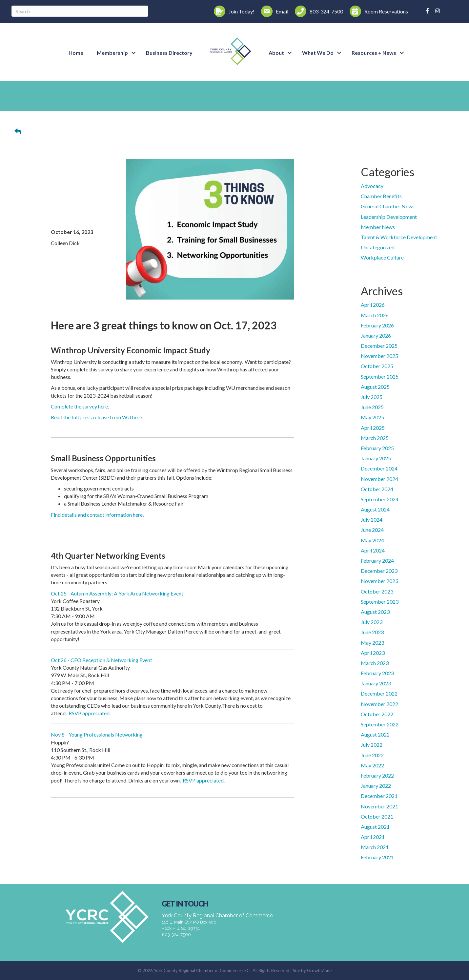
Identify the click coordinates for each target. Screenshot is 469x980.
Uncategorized (378, 247)
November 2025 (379, 356)
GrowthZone (319, 970)
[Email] (273, 11)
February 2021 (377, 857)
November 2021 (379, 806)
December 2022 (379, 693)
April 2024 (373, 550)
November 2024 (379, 479)
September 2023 (380, 602)
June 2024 (372, 530)
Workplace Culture (382, 257)
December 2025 (379, 346)
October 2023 (377, 591)
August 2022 (375, 734)
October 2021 (377, 816)
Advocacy (372, 186)
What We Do (318, 53)
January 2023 (376, 683)
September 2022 (380, 724)
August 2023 (375, 612)
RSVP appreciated (89, 713)
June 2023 (372, 632)
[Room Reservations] (377, 11)
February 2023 (377, 673)
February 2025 (377, 448)
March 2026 (375, 315)
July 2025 (372, 397)
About (276, 53)
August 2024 (375, 509)
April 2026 (373, 305)
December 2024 (379, 468)
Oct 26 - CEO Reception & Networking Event (102, 660)
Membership (112, 53)
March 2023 (375, 663)
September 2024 (380, 499)
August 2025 (375, 387)
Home (76, 53)
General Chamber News (388, 206)
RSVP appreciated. (204, 780)
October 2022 (377, 714)
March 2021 (375, 847)
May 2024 (372, 540)
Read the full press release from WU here (96, 417)
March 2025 (375, 438)
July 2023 (372, 622)
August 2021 (375, 827)
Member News (378, 227)
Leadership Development (389, 217)
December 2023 (379, 571)
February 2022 (377, 775)
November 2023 (379, 581)
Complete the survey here (79, 406)
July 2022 (372, 745)
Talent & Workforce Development (399, 237)
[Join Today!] (233, 11)
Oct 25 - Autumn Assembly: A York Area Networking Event (117, 593)
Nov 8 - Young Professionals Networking (97, 734)
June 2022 (372, 755)
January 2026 (376, 335)
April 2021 (373, 837)
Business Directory (169, 53)
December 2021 (379, 796)
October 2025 (377, 366)
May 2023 (372, 643)
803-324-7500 (176, 935)
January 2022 (376, 786)
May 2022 (372, 765)
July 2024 (372, 520)
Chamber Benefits (381, 196)
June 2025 (372, 407)
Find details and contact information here (97, 515)
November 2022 (379, 704)
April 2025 (373, 428)
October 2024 (377, 489)
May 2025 (372, 417)
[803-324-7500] (317, 11)
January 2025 (376, 458)
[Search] (80, 11)
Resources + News (374, 53)
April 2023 (373, 653)
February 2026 (377, 325)
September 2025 (380, 376)
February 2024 (377, 561)
